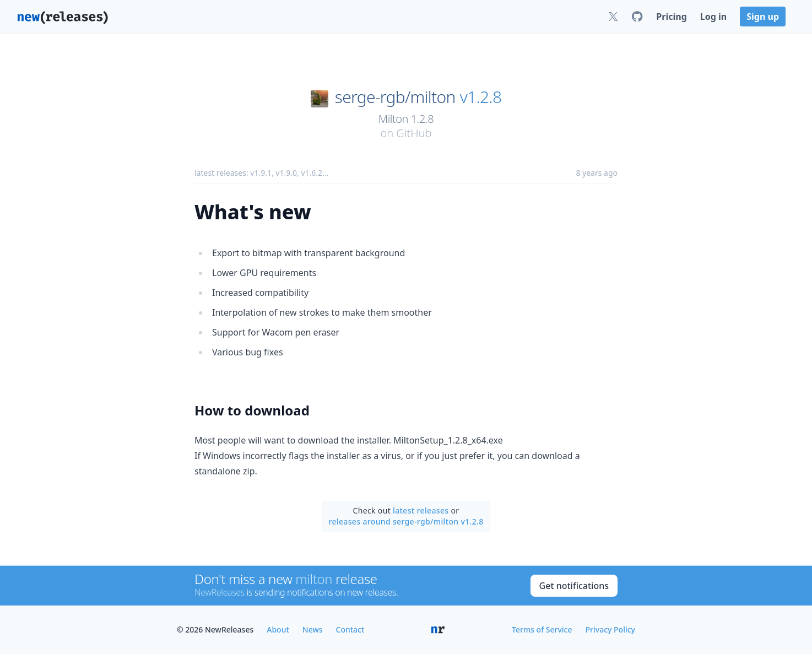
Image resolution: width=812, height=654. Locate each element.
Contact (350, 629)
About (278, 629)
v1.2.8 (481, 97)
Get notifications (574, 586)
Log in (713, 17)
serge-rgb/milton (395, 97)
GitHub (414, 133)
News (313, 629)
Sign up (763, 17)
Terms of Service (542, 629)
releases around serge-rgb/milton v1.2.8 (406, 521)
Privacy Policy (610, 629)
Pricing (671, 17)
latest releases (421, 510)
